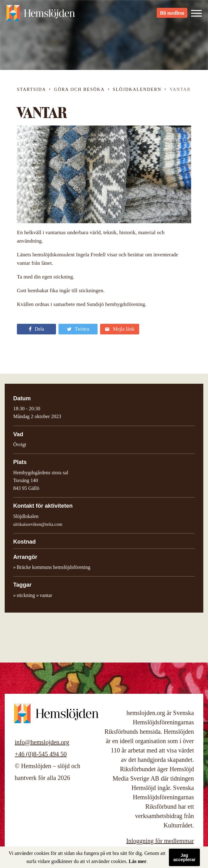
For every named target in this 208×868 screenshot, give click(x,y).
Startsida (31, 89)
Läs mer (138, 861)
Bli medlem (172, 16)
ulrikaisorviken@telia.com (38, 524)
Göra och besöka (79, 89)
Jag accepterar (184, 857)
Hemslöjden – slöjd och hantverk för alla (41, 16)
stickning (26, 595)
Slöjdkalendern (137, 89)
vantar (46, 595)
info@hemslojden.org (42, 742)
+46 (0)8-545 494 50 (41, 754)
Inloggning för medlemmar (160, 841)
